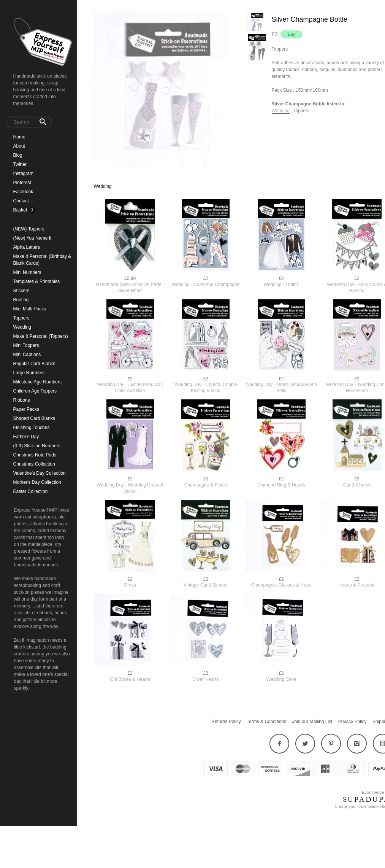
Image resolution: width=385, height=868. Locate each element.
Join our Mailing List (312, 737)
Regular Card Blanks (34, 364)
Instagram (23, 173)
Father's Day (26, 437)
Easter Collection (31, 491)
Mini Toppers (26, 345)
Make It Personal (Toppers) (41, 336)
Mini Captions (27, 355)
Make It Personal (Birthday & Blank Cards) (42, 260)
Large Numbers (29, 373)
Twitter (20, 164)
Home (19, 137)
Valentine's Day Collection (40, 473)
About (19, 146)
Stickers (21, 291)
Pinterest (22, 183)
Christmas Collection (34, 464)
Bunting (21, 300)
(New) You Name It (32, 238)
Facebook (23, 192)
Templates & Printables (37, 281)
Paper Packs (26, 409)
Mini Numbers (27, 272)
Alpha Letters (27, 247)
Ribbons (22, 400)
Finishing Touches (32, 428)
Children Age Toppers (35, 391)
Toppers (21, 318)
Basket (21, 210)
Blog (18, 155)
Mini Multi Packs (30, 309)
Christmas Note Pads (35, 455)
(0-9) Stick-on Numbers (37, 446)
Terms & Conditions (266, 737)
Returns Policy (226, 737)
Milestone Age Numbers (37, 382)
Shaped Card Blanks (34, 418)
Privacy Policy (353, 737)
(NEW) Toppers (29, 229)
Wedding (22, 327)
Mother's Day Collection (37, 482)
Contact (21, 201)
